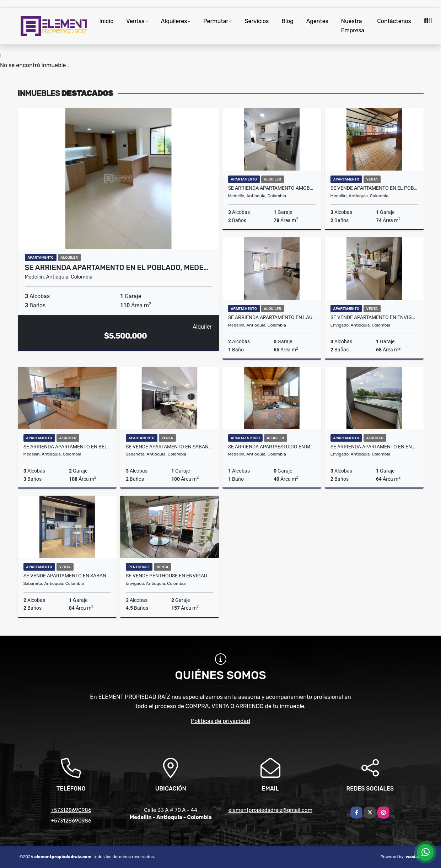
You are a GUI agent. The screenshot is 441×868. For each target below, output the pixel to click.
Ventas (135, 21)
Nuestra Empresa (353, 26)
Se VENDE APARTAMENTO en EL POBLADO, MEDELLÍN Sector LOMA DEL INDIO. (374, 188)
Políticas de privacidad (220, 721)
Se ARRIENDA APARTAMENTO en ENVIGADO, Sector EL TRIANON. (374, 447)
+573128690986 (71, 810)
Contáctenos (394, 21)
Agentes (317, 21)
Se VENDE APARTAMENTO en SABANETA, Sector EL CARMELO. (67, 576)
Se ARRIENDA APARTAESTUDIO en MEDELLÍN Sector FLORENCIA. (272, 447)
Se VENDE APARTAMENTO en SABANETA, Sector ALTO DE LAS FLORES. (170, 447)
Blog (287, 21)
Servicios (257, 21)
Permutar (216, 21)
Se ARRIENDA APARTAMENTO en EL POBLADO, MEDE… (117, 268)
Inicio (107, 21)
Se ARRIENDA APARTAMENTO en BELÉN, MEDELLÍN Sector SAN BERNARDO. (67, 447)
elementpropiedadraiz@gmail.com (270, 810)
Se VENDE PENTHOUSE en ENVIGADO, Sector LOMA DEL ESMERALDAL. (170, 576)
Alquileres (174, 21)
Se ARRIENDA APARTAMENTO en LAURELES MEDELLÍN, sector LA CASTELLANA (272, 317)
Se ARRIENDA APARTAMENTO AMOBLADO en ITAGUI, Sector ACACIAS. (272, 188)
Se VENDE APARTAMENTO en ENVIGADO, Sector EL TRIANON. (374, 317)
